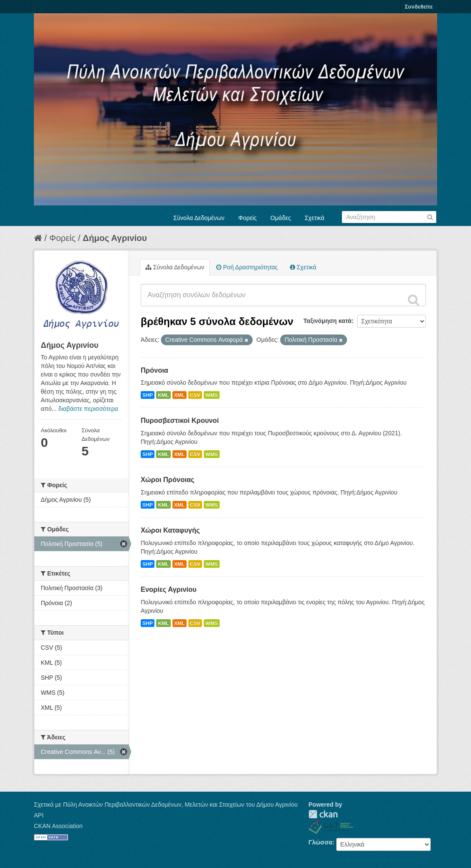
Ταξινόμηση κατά (327, 321)
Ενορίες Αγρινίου (169, 589)
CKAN (323, 814)
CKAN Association (58, 826)
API (39, 815)
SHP (148, 395)
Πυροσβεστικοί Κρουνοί (180, 420)
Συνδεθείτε (419, 7)
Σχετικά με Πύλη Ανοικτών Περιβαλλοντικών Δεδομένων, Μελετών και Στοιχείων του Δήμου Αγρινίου (166, 805)
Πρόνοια (154, 370)
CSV (195, 395)
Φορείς (247, 218)
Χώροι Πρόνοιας (168, 480)
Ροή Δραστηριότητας (247, 267)
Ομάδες (281, 218)
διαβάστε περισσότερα (88, 409)
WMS (212, 395)
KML (163, 395)
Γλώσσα (320, 842)
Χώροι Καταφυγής (170, 530)
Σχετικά (314, 218)
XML (180, 395)
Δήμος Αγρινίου (115, 238)
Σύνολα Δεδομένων (199, 218)
